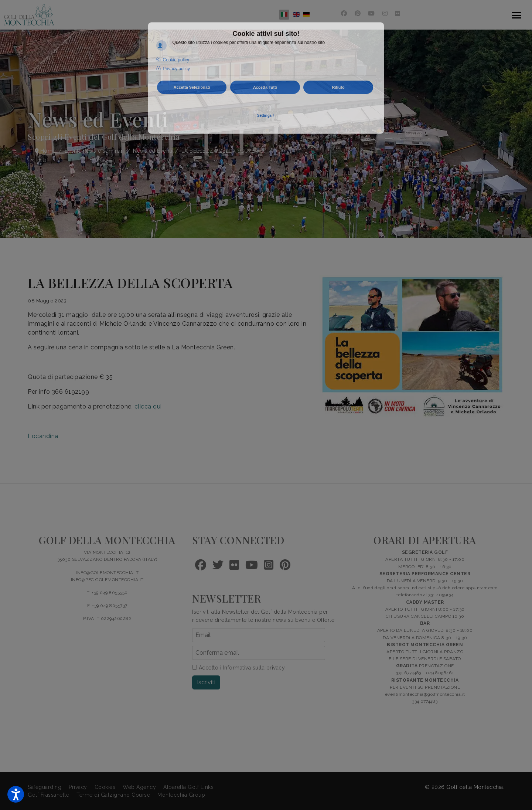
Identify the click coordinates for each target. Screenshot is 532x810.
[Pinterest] (358, 13)
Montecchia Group (181, 795)
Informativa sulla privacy (254, 668)
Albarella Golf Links (188, 787)
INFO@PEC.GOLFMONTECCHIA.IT (107, 580)
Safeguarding (45, 787)
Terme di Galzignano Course (113, 795)
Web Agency (139, 787)
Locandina (43, 436)
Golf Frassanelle (48, 795)
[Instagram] (385, 13)
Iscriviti (206, 682)
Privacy (78, 787)
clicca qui (148, 406)
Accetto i (238, 668)
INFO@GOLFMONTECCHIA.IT (107, 573)
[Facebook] (344, 13)
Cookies (105, 787)
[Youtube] (371, 13)
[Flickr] (398, 13)
